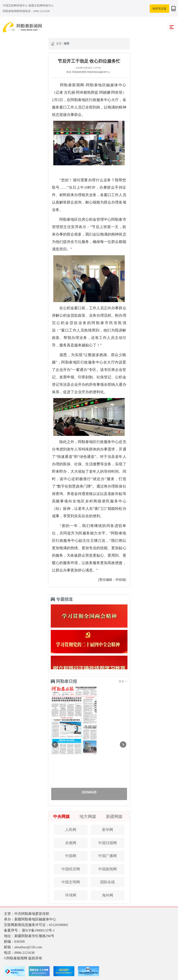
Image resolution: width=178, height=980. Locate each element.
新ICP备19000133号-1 (38, 930)
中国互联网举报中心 (16, 6)
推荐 (67, 44)
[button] (55, 745)
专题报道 (64, 599)
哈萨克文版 (159, 9)
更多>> (123, 681)
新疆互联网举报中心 (41, 6)
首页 (59, 44)
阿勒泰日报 (67, 681)
